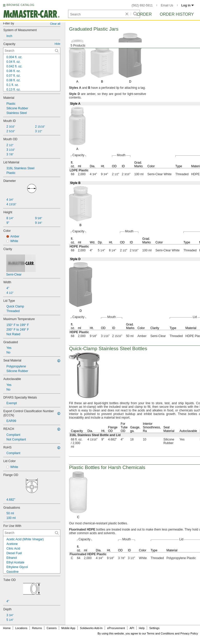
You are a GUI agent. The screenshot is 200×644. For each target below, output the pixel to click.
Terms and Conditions (160, 633)
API (132, 628)
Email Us (167, 5)
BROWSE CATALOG (20, 5)
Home (7, 628)
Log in (188, 5)
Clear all (55, 24)
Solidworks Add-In (91, 628)
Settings (154, 628)
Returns (37, 628)
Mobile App (68, 628)
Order (144, 14)
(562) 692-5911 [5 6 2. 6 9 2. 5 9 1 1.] (142, 5)
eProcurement (116, 628)
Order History (177, 14)
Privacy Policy (189, 633)
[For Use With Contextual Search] (32, 533)
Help (142, 628)
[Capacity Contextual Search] (32, 51)
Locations (21, 628)
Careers (51, 628)
